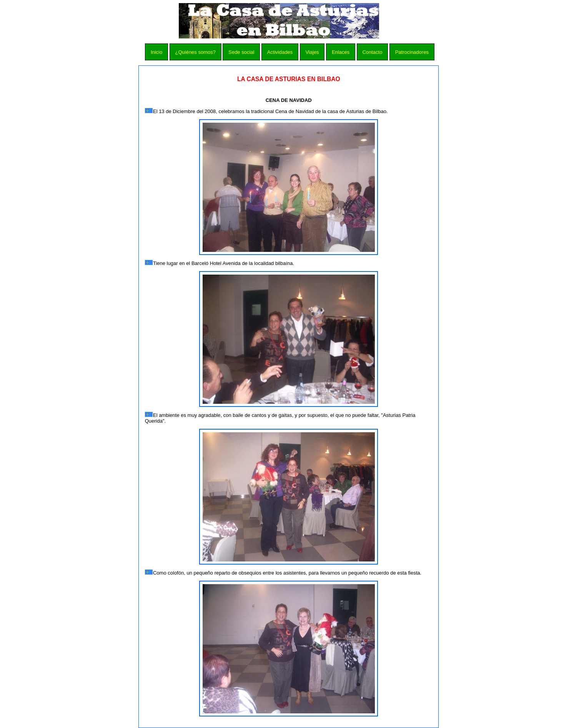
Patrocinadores (412, 52)
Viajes (312, 52)
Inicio (156, 52)
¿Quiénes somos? (195, 52)
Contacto (372, 52)
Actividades (280, 52)
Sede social (241, 52)
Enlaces (341, 52)
